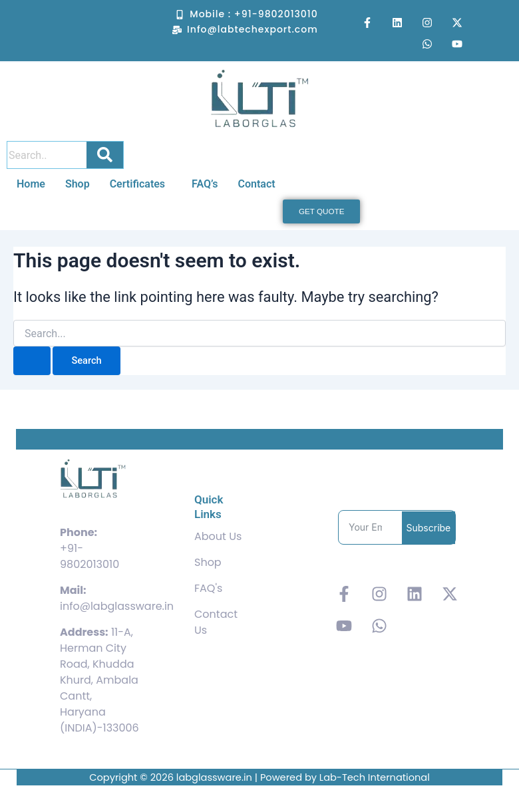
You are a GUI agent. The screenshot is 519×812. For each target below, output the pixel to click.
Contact (256, 184)
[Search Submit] (32, 361)
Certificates (137, 184)
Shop (78, 184)
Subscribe (429, 528)
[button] (141, 184)
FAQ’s (205, 184)
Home (31, 184)
